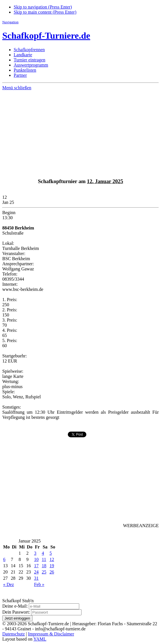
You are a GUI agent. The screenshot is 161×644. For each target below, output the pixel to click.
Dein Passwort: (16, 612)
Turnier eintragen (29, 60)
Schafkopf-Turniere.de (46, 36)
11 (44, 559)
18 (44, 566)
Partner (20, 75)
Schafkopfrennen (29, 50)
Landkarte (23, 55)
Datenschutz (14, 634)
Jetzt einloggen (17, 618)
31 (36, 578)
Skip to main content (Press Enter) (45, 12)
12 (52, 559)
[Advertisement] (80, 133)
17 (36, 566)
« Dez (9, 584)
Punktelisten (25, 70)
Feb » (39, 584)
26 (52, 572)
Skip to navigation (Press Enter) (43, 7)
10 (36, 559)
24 (36, 572)
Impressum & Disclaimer (51, 634)
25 (44, 572)
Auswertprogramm (31, 65)
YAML (40, 639)
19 (52, 566)
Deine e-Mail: (15, 606)
